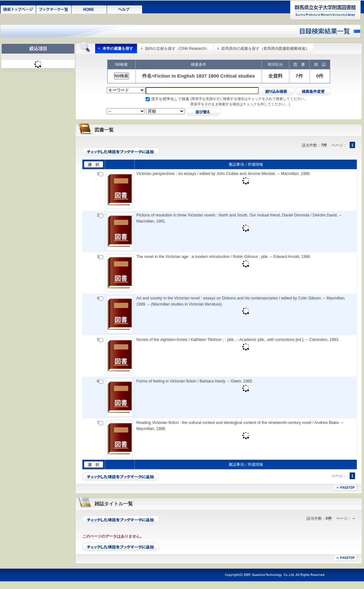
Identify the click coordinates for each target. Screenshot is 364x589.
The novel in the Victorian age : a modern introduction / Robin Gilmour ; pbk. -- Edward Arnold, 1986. (224, 257)
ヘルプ (125, 9)
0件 (320, 76)
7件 (299, 76)
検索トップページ (18, 9)
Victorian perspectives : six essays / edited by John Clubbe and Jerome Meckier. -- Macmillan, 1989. (224, 174)
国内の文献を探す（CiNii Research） (177, 49)
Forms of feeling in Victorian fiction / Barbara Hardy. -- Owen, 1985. (195, 381)
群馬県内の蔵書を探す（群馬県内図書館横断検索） (265, 49)
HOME (89, 9)
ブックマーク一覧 (54, 9)
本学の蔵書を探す (118, 49)
